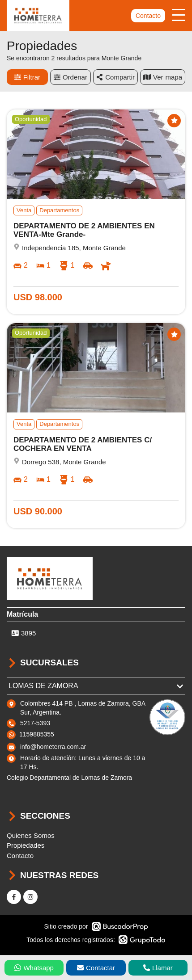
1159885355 (37, 734)
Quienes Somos (31, 835)
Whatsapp (34, 968)
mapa (163, 77)
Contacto (148, 16)
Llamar (158, 968)
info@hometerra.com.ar (53, 747)
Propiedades (26, 845)
